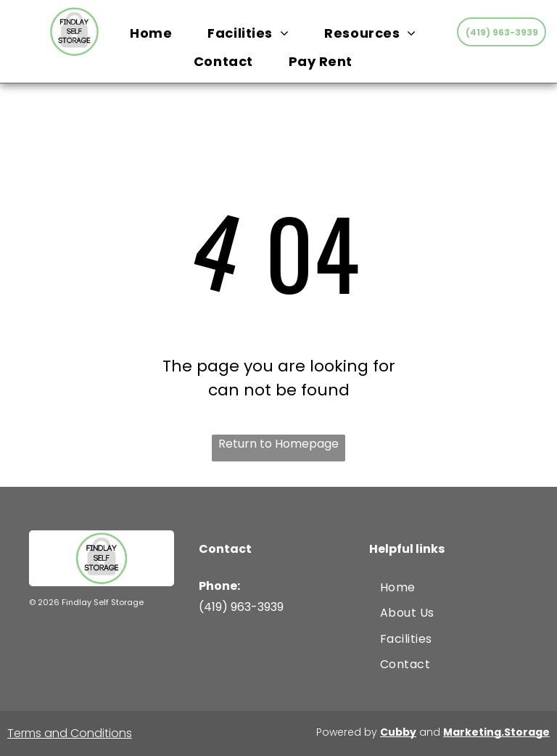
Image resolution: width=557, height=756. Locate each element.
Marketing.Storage (496, 732)
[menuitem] (156, 33)
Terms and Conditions (70, 733)
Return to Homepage (278, 444)
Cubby (398, 732)
